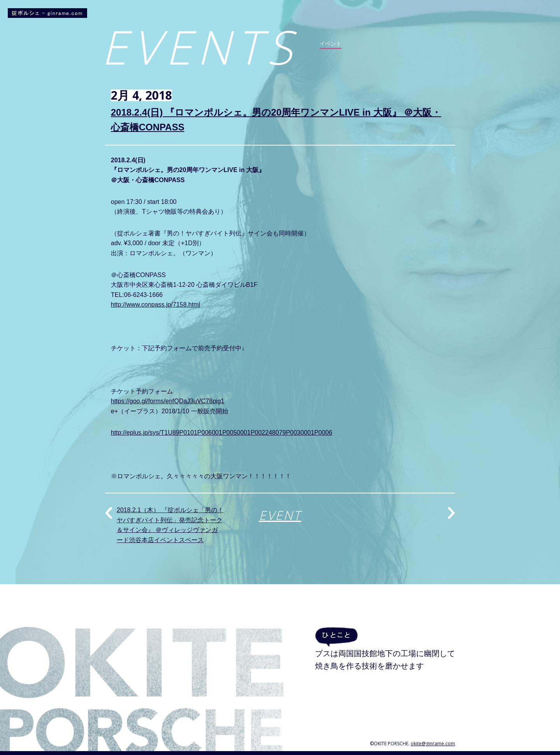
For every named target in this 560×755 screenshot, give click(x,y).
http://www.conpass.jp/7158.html (155, 305)
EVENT (280, 515)
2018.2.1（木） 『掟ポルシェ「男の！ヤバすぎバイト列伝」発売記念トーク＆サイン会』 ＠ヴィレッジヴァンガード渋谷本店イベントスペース (170, 525)
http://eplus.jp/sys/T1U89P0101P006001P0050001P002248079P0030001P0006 (221, 433)
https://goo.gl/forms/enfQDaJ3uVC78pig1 (168, 401)
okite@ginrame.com (433, 744)
